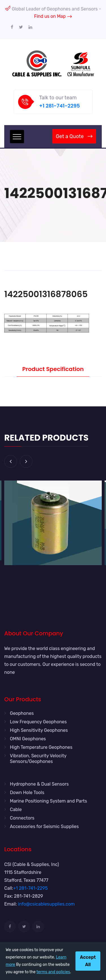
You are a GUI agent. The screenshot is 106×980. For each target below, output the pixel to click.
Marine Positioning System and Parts (48, 801)
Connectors (22, 818)
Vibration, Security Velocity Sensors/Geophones (38, 759)
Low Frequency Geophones (38, 722)
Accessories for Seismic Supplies (44, 826)
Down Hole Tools (27, 793)
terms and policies (53, 972)
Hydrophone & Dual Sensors (39, 784)
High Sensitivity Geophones (39, 730)
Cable (16, 809)
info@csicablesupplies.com (46, 904)
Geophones (22, 713)
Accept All (88, 961)
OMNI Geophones (28, 739)
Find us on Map (53, 16)
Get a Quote (74, 136)
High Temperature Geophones (41, 747)
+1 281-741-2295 (60, 106)
